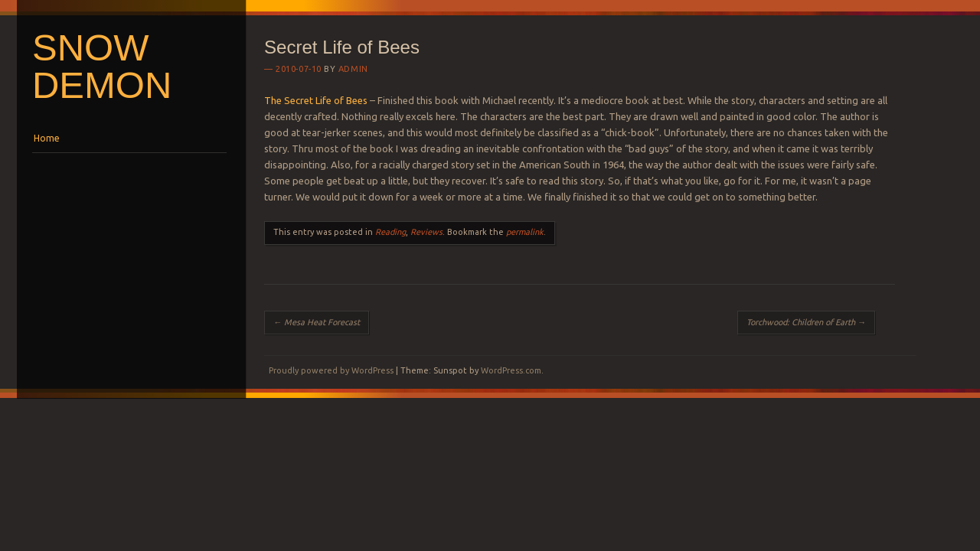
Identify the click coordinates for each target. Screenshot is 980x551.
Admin (353, 69)
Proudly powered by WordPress (331, 370)
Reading (390, 232)
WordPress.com (511, 370)
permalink (525, 232)
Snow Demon (102, 66)
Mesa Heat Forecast (317, 322)
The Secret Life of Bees (316, 100)
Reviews (426, 232)
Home (47, 138)
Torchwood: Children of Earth (806, 322)
